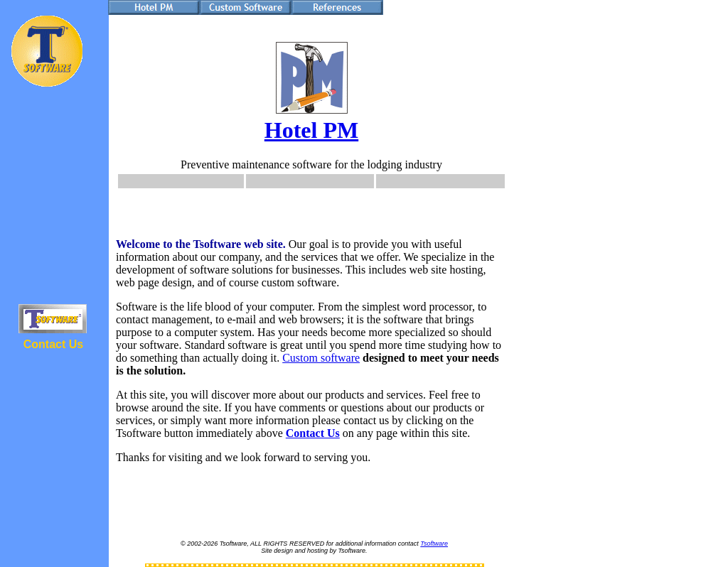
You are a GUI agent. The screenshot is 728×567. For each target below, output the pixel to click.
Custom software (321, 358)
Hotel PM (311, 130)
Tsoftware (434, 544)
